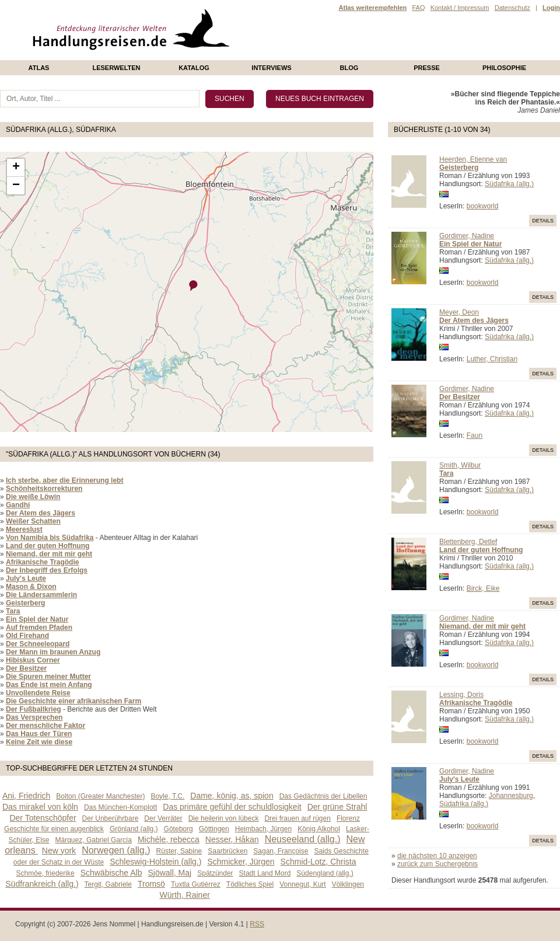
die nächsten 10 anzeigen (437, 856)
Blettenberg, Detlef (468, 542)
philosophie (504, 68)
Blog (349, 68)
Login (551, 8)
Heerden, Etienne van (473, 159)
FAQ (418, 8)
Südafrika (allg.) (509, 184)
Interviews (271, 68)
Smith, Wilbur (460, 465)
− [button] (16, 186)
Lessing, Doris (461, 695)
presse (427, 68)
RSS (257, 924)
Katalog (194, 68)
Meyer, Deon (459, 312)
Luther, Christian (492, 359)
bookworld (483, 206)
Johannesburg (511, 796)
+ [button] (16, 168)
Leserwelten (116, 68)
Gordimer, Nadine (467, 236)
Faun (475, 435)
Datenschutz (512, 8)
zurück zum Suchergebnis (437, 864)
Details (543, 221)
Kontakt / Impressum (460, 8)
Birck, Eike (483, 588)
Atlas (39, 68)
